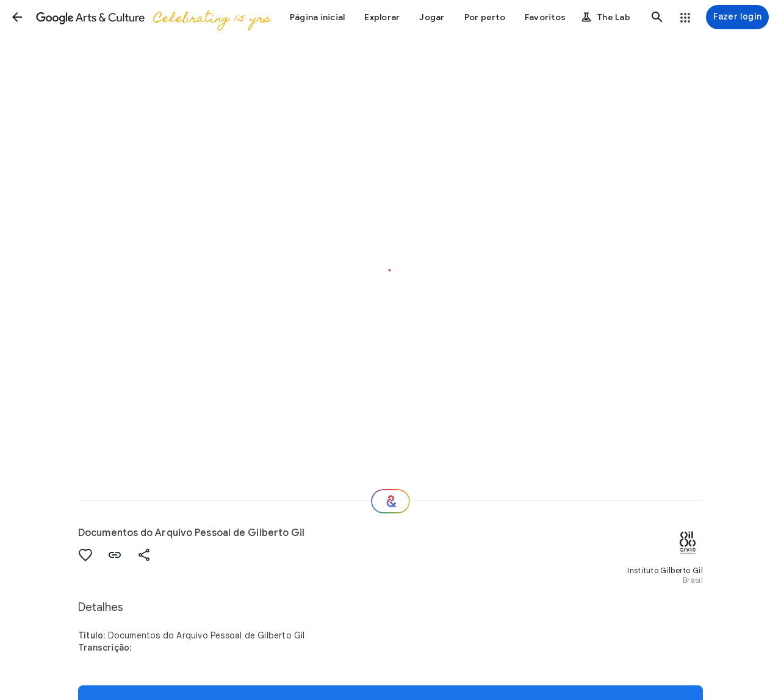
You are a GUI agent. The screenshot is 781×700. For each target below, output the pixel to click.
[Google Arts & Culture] (153, 17)
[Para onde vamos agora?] (390, 501)
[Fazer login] (737, 17)
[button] (17, 17)
